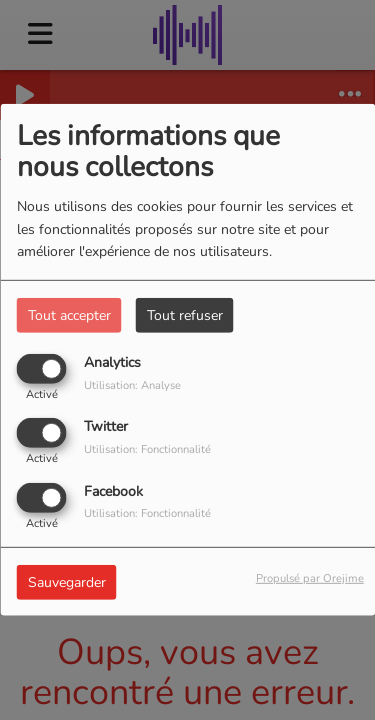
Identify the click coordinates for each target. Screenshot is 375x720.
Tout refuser (185, 315)
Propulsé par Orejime (310, 577)
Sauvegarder (67, 581)
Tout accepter (69, 315)
